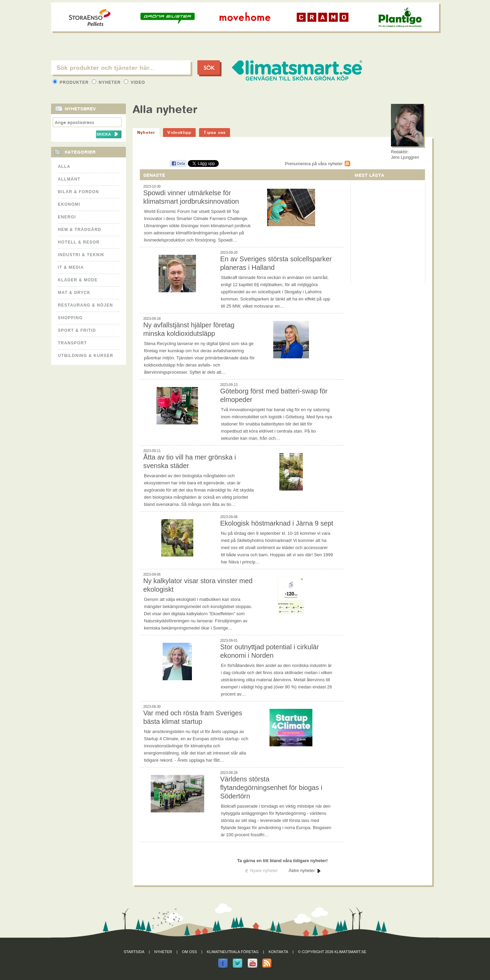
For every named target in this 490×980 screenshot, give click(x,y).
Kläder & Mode (78, 280)
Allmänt (69, 179)
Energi (67, 217)
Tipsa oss (215, 132)
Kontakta (278, 952)
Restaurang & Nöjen (85, 305)
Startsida (134, 952)
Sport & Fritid (77, 330)
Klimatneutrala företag (233, 952)
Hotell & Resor (79, 242)
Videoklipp (179, 132)
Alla (64, 167)
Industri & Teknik (81, 255)
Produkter (71, 82)
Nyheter (107, 82)
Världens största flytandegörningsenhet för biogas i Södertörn (271, 788)
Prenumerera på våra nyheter (314, 164)
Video (135, 82)
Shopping (70, 318)
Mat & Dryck (74, 293)
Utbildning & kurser (86, 356)
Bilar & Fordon (78, 192)
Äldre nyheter (302, 870)
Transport (72, 343)
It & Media (71, 267)
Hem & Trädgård (79, 230)
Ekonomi (69, 204)
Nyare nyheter (264, 870)
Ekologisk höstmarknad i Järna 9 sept (277, 523)
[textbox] (121, 67)
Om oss (190, 952)
